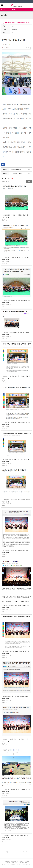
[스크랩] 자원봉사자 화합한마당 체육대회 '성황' (15, 835)
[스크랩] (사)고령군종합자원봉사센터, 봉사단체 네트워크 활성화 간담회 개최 (16, 333)
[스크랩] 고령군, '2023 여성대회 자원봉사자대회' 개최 (16, 696)
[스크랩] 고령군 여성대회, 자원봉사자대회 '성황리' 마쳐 (16, 550)
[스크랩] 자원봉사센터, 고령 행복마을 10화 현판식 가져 (17, 169)
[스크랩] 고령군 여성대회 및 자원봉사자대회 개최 (16, 606)
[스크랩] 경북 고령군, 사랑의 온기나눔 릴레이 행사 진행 (16, 376)
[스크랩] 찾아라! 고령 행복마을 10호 (17, 173)
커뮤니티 (3, 10)
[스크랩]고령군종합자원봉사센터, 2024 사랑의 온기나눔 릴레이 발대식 (16, 459)
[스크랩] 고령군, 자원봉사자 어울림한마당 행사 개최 (16, 215)
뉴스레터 (14, 10)
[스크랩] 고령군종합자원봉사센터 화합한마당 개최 (16, 790)
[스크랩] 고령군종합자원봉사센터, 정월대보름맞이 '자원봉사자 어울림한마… (16, 301)
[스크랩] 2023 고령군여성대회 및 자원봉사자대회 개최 (16, 651)
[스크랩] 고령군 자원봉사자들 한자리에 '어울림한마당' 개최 (16, 258)
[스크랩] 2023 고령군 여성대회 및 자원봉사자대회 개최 (16, 739)
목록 (3, 164)
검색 (29, 182)
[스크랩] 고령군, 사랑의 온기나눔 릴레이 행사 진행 (16, 423)
